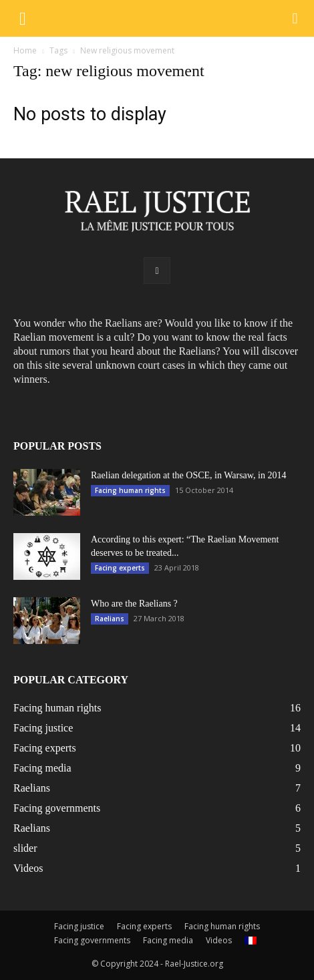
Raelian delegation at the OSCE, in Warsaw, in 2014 (188, 475)
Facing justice (79, 926)
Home (25, 50)
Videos (219, 940)
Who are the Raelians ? (134, 604)
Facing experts (120, 568)
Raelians (110, 619)
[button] (295, 18)
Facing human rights (130, 490)
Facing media (168, 940)
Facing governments (92, 940)
